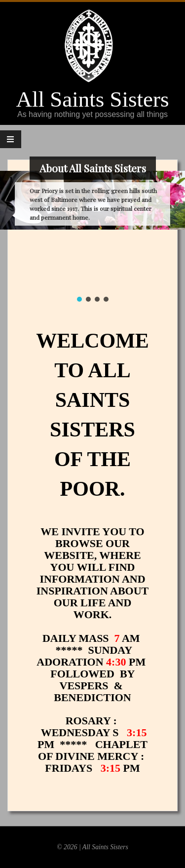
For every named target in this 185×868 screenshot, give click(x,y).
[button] (79, 299)
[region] (92, 207)
